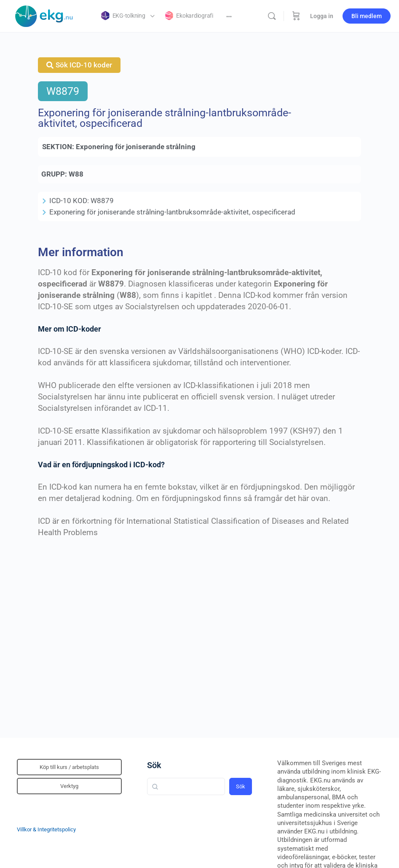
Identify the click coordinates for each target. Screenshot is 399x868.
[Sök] (272, 16)
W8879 (63, 91)
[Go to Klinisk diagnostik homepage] (44, 15)
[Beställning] (296, 16)
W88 (76, 174)
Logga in (322, 16)
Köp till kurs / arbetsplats (69, 767)
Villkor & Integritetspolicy (46, 829)
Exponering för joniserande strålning (136, 147)
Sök (154, 765)
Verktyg (69, 786)
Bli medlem (367, 16)
